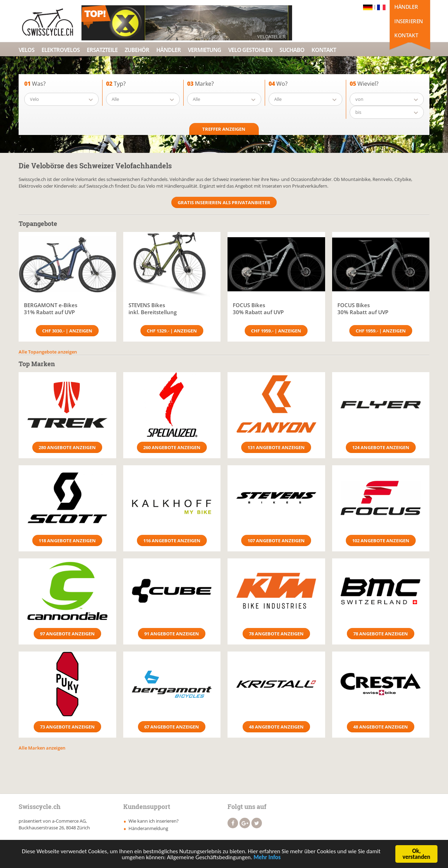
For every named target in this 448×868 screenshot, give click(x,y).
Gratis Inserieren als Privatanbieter (224, 202)
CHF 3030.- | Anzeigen (67, 331)
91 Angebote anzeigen (172, 634)
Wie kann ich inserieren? (154, 821)
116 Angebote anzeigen (172, 540)
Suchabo (292, 50)
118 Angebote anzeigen (67, 540)
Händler (406, 7)
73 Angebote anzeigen (67, 727)
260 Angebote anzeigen (172, 447)
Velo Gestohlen (250, 50)
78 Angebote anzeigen (276, 634)
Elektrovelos (61, 50)
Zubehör (137, 50)
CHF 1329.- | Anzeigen (172, 331)
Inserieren (409, 21)
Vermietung (205, 50)
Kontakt (406, 35)
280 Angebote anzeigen (67, 447)
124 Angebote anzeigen (381, 447)
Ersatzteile (102, 50)
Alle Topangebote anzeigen (48, 352)
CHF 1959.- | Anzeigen (276, 331)
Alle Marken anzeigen (42, 748)
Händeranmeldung (148, 828)
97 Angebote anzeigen (67, 634)
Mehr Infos (267, 859)
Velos (27, 50)
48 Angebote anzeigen (276, 727)
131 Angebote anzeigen (276, 447)
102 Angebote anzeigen (381, 540)
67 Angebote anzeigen (172, 727)
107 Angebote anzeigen (276, 540)
